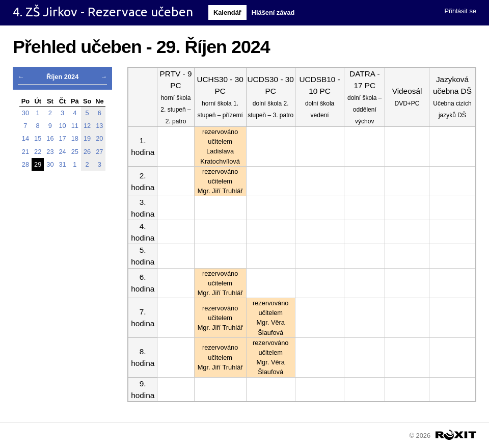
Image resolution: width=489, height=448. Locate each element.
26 (87, 152)
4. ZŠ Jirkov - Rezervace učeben (103, 12)
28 (25, 164)
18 (75, 138)
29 (38, 164)
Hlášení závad (273, 12)
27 (99, 152)
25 (75, 152)
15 (38, 138)
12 (87, 126)
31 (63, 164)
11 (75, 126)
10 (63, 126)
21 (25, 152)
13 (99, 126)
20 (99, 138)
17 (63, 138)
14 (25, 138)
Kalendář (227, 12)
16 (50, 138)
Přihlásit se (460, 11)
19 (87, 138)
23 (50, 152)
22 (38, 152)
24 (63, 152)
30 (25, 113)
